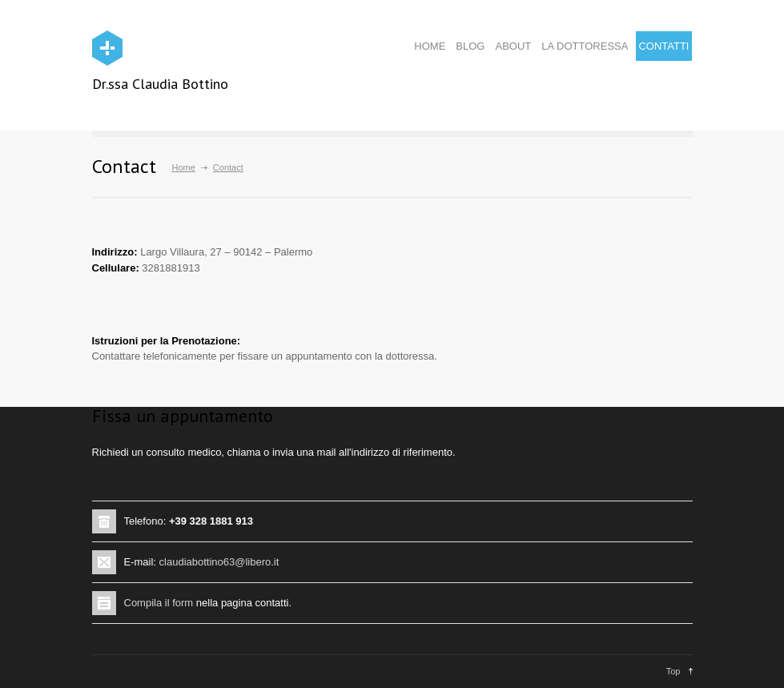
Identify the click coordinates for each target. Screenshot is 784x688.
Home (184, 167)
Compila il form (159, 603)
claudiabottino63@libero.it (219, 562)
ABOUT (513, 46)
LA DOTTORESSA (585, 46)
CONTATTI (663, 46)
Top (673, 671)
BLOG (470, 46)
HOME (430, 46)
